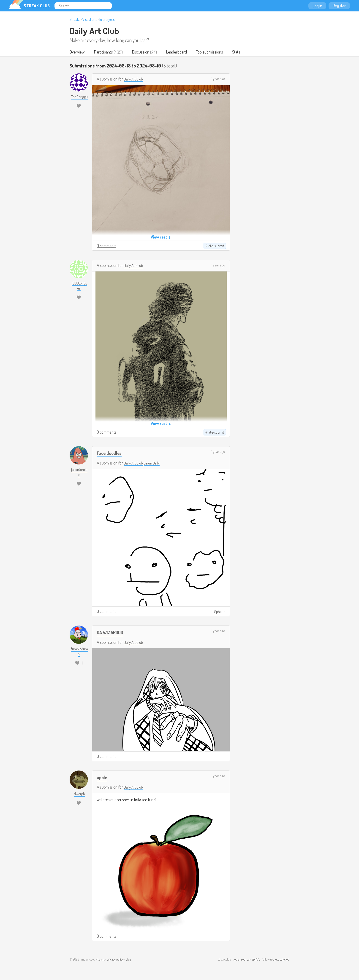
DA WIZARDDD (111, 633)
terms (101, 960)
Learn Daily (154, 463)
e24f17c (256, 960)
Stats (238, 52)
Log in (317, 6)
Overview (77, 52)
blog (128, 960)
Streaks (75, 19)
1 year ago (218, 79)
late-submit (216, 246)
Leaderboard (177, 52)
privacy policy (115, 960)
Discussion (141, 52)
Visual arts (90, 19)
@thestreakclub (280, 960)
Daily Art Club (94, 31)
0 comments (107, 246)
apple (102, 777)
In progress (107, 19)
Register (339, 6)
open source (242, 960)
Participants (104, 52)
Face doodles (110, 453)
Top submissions (211, 52)
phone (221, 612)
